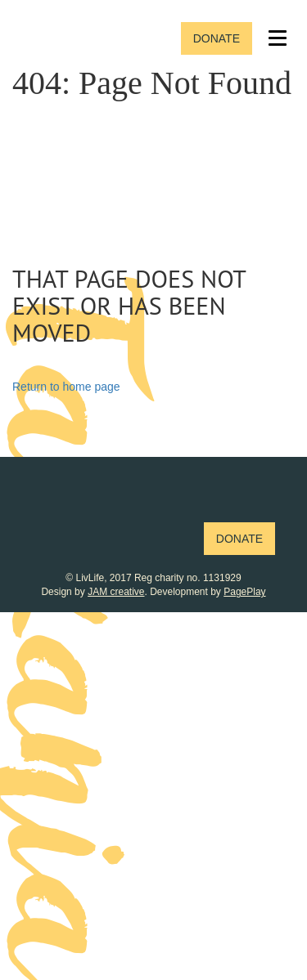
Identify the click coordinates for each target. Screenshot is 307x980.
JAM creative (116, 592)
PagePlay (244, 592)
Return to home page (66, 387)
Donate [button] (217, 38)
